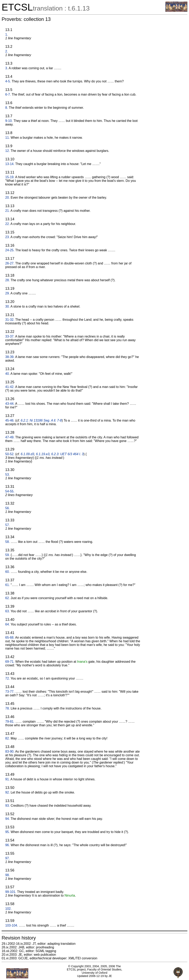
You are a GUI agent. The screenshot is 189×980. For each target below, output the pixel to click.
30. (7, 306)
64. (7, 624)
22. (7, 224)
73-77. (10, 692)
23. (7, 237)
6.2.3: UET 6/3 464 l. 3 (67, 454)
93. (7, 806)
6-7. (8, 94)
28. (7, 280)
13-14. (10, 164)
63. (7, 611)
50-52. (10, 454)
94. (7, 819)
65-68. (10, 638)
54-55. (10, 491)
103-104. (12, 925)
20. (7, 198)
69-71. (10, 662)
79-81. (10, 722)
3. (7, 68)
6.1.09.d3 (28, 454)
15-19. (10, 177)
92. (7, 792)
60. (7, 572)
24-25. (10, 250)
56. (7, 508)
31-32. (10, 320)
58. (7, 542)
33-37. (10, 336)
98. (7, 875)
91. (7, 779)
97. (7, 858)
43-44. (10, 404)
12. (7, 151)
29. (7, 293)
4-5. (8, 81)
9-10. (9, 121)
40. (7, 374)
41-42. (10, 387)
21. (7, 211)
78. (7, 708)
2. (7, 51)
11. (7, 138)
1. (7, 35)
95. (7, 832)
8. (7, 108)
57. (7, 525)
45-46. (10, 420)
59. (7, 555)
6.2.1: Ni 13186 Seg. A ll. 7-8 (41, 420)
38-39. (10, 357)
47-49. (10, 437)
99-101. (11, 892)
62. (7, 598)
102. (8, 909)
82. (7, 738)
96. (7, 845)
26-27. (10, 263)
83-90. (10, 752)
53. (7, 475)
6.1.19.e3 (43, 454)
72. (7, 678)
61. (7, 585)
